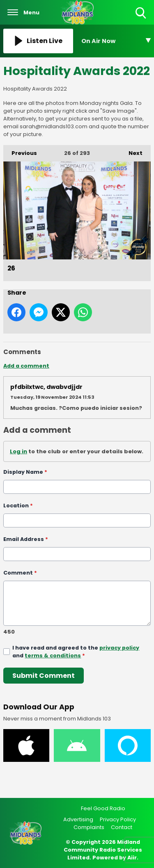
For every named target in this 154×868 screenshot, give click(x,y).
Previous (20, 151)
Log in (18, 451)
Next (131, 151)
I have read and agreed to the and (76, 652)
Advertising (78, 819)
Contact (122, 827)
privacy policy (119, 648)
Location (18, 506)
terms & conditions (53, 656)
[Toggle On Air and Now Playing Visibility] (116, 41)
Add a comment (26, 366)
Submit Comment (44, 676)
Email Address (26, 539)
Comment (20, 573)
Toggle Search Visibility (141, 13)
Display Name (25, 472)
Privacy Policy (118, 819)
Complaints (89, 827)
